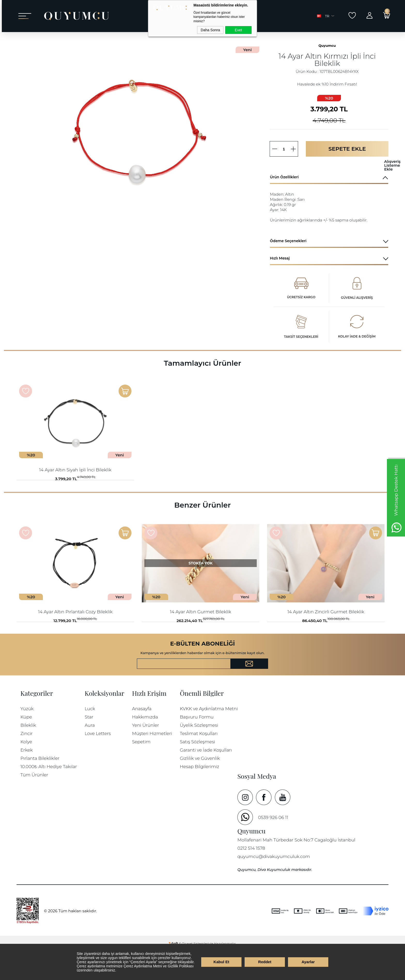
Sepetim (141, 771)
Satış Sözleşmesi (197, 771)
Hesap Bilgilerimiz (199, 795)
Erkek (27, 779)
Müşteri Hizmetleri (152, 762)
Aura (90, 754)
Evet (238, 30)
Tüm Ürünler (34, 804)
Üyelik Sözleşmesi (199, 754)
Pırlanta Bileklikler (40, 787)
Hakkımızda (145, 746)
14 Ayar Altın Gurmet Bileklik (201, 633)
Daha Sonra (210, 30)
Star (89, 746)
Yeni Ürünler (145, 754)
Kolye (26, 771)
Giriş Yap (368, 15)
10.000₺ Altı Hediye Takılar (49, 795)
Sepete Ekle (347, 162)
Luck (90, 737)
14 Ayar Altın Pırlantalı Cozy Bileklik (75, 633)
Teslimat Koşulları (199, 762)
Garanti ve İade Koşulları (206, 779)
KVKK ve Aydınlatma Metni (209, 737)
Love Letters (98, 762)
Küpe (26, 746)
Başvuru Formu (197, 746)
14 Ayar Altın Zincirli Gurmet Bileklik (326, 633)
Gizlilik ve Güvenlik (200, 787)
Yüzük (27, 737)
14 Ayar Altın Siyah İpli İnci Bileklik (75, 483)
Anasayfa (142, 737)
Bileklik (28, 754)
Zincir (26, 762)
